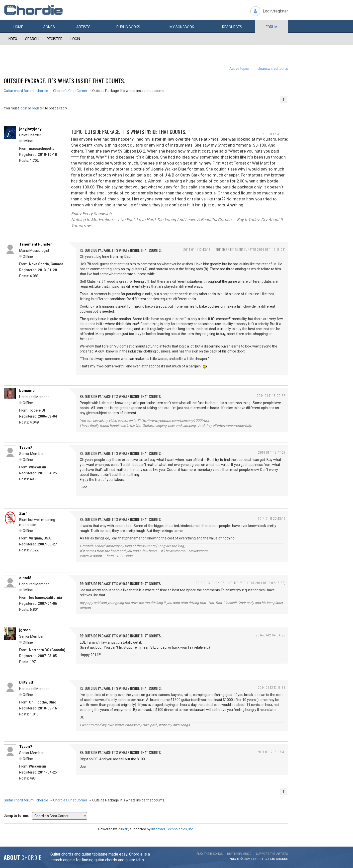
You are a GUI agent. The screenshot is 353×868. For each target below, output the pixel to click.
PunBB (123, 829)
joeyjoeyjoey (30, 129)
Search (32, 39)
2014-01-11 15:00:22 (271, 395)
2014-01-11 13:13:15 (197, 249)
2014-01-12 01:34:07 (210, 583)
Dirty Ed (26, 682)
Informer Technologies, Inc (172, 829)
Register (55, 39)
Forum (272, 27)
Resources (232, 27)
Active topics (239, 69)
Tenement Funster (36, 244)
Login (75, 39)
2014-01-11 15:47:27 (272, 452)
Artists (83, 27)
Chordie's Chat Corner (70, 91)
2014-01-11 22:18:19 (271, 518)
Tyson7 (26, 447)
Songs (49, 27)
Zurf (23, 514)
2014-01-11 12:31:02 (271, 134)
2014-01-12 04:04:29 (271, 635)
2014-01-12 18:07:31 (271, 752)
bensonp (27, 391)
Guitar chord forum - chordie (26, 91)
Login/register (275, 11)
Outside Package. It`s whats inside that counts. (64, 81)
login (23, 108)
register (38, 108)
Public (128, 27)
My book (182, 27)
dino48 (25, 578)
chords (282, 859)
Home (18, 27)
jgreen (25, 630)
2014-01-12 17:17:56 (272, 687)
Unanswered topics (273, 69)
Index (12, 39)
